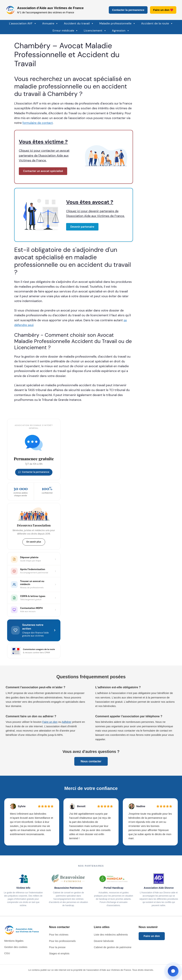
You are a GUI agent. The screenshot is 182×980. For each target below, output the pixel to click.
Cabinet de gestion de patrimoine (113, 947)
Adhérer (67, 722)
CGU (7, 953)
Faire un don (163, 10)
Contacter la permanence (128, 10)
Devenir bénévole (104, 941)
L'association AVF (23, 23)
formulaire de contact (38, 123)
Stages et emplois (59, 953)
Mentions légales (14, 941)
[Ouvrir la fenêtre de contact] (173, 971)
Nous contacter (91, 761)
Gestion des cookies (16, 947)
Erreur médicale (65, 31)
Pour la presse (57, 947)
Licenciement (95, 31)
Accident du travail (79, 23)
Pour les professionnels (62, 941)
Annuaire (50, 23)
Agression (121, 31)
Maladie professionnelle (117, 23)
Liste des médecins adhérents (111, 935)
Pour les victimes (59, 935)
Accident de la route (157, 23)
